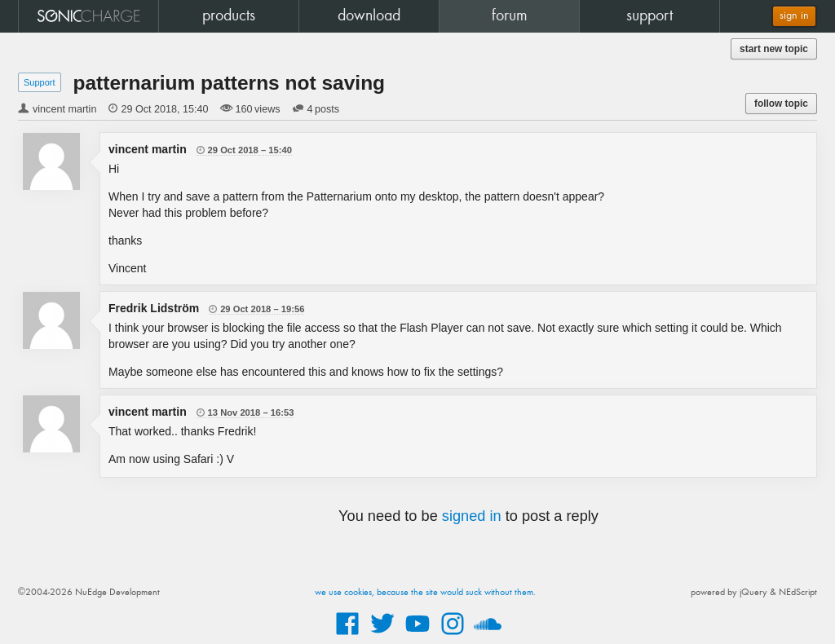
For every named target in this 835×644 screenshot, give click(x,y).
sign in (794, 16)
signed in (472, 516)
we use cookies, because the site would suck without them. (425, 593)
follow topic (781, 104)
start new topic (774, 49)
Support (40, 82)
